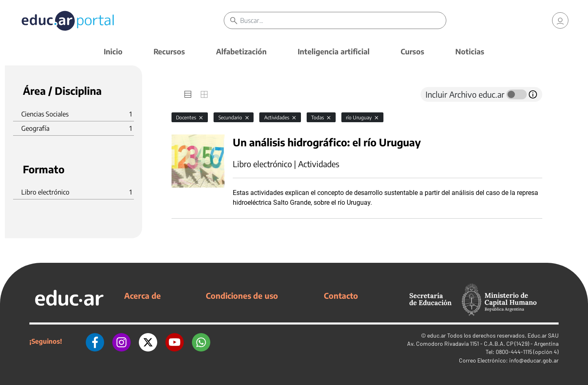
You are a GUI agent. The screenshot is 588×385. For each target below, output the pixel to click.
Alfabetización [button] (241, 51)
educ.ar (437, 335)
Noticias (470, 51)
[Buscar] (343, 20)
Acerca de (143, 295)
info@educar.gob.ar (534, 360)
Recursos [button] (169, 51)
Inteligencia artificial (334, 51)
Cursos (412, 51)
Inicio (113, 51)
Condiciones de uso (242, 295)
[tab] (188, 94)
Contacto (341, 295)
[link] (560, 20)
